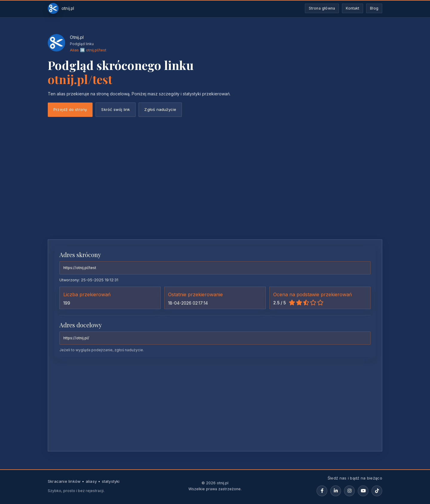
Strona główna (322, 8)
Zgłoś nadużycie (160, 109)
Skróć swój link (116, 109)
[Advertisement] (215, 190)
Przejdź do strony (70, 109)
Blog (374, 8)
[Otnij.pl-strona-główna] (61, 8)
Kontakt (353, 8)
